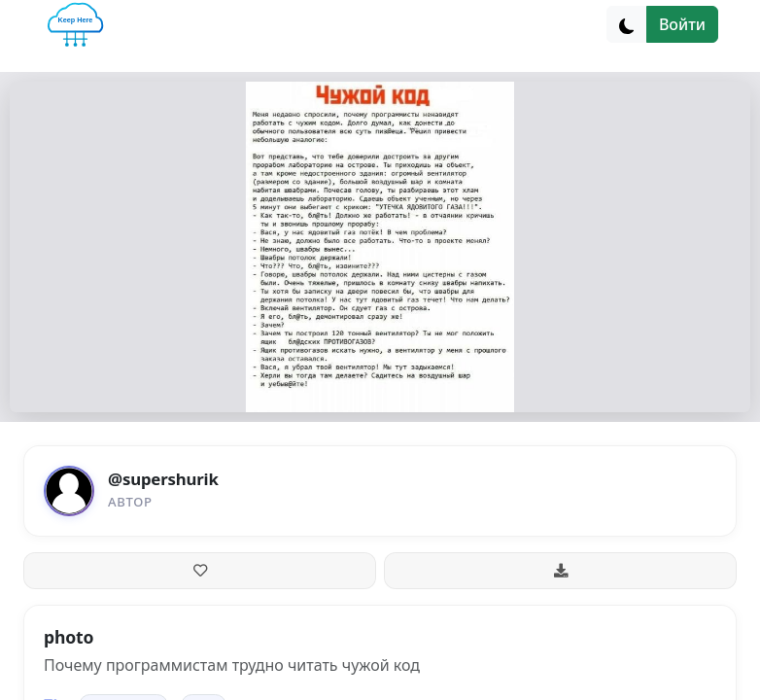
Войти (682, 24)
